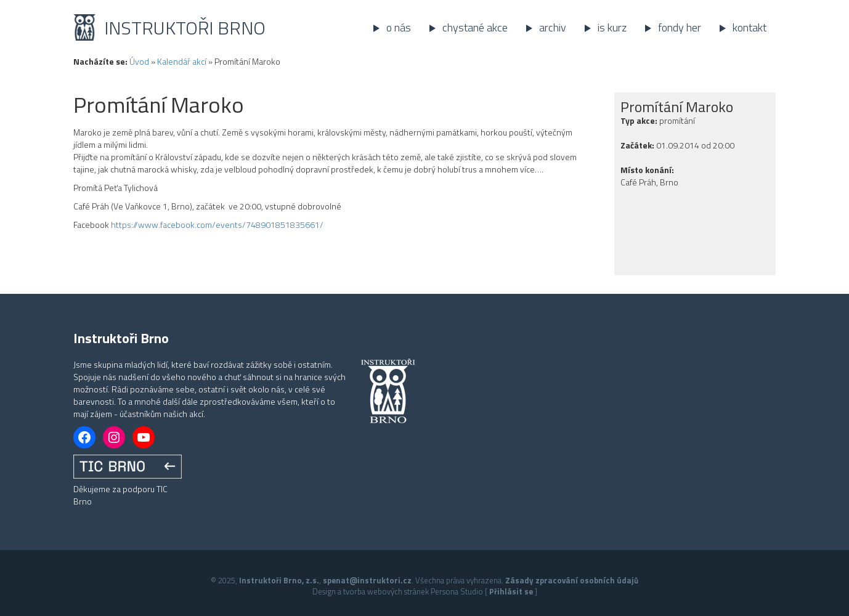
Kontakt (749, 27)
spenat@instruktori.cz (367, 580)
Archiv (553, 27)
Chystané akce (475, 27)
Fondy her (680, 27)
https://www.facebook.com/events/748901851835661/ (217, 225)
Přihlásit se (511, 591)
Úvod (139, 61)
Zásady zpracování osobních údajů (572, 580)
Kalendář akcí (182, 61)
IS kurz (612, 27)
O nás (399, 27)
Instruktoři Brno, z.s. (279, 580)
